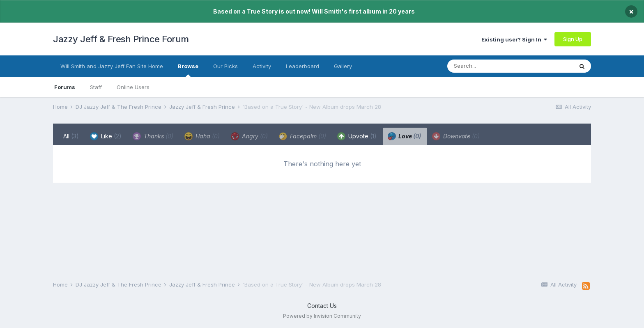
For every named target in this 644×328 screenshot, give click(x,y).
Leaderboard (302, 66)
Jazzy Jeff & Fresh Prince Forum (121, 39)
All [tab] (71, 136)
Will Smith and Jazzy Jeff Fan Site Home (112, 66)
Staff (96, 87)
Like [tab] (106, 136)
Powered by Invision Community (322, 316)
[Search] (494, 66)
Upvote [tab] (357, 136)
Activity (262, 66)
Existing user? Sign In (514, 39)
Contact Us (322, 306)
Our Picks (225, 66)
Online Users (133, 87)
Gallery (343, 66)
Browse (188, 70)
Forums (65, 87)
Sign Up (573, 39)
